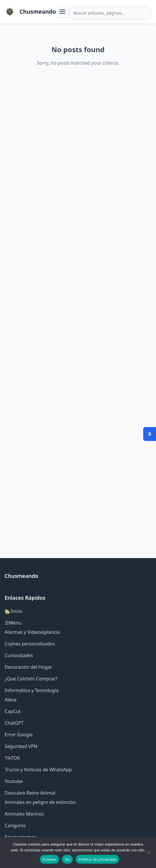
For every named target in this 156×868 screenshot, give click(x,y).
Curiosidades (19, 655)
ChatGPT (14, 723)
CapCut (13, 711)
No (67, 859)
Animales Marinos (24, 814)
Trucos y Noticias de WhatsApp (38, 770)
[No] (149, 853)
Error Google (19, 735)
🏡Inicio (14, 611)
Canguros (15, 825)
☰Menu (13, 623)
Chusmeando (38, 12)
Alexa (11, 700)
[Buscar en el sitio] (110, 13)
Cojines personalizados (30, 644)
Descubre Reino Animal (30, 793)
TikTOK (12, 758)
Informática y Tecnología (32, 690)
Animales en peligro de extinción (40, 802)
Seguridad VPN (21, 746)
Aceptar (50, 859)
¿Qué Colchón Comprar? (31, 679)
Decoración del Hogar (28, 667)
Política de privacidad (97, 859)
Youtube (14, 781)
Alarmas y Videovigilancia (32, 632)
